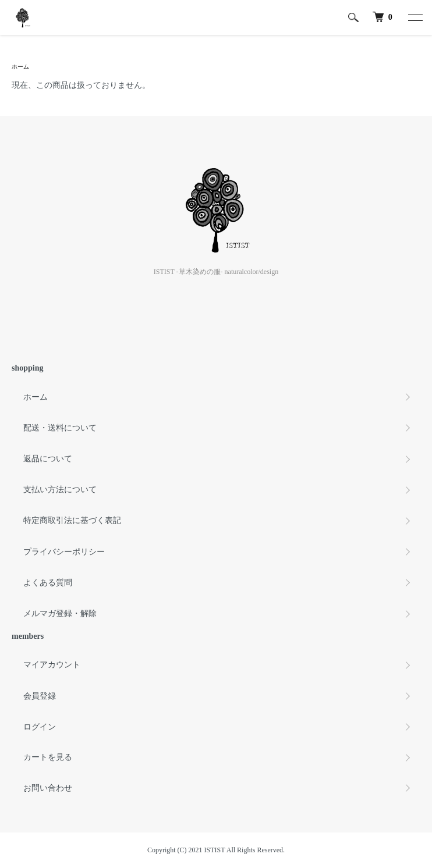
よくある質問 (48, 583)
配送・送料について (60, 428)
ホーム (20, 67)
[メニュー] (415, 17)
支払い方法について (60, 490)
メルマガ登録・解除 (60, 613)
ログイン (40, 727)
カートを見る (48, 757)
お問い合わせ (48, 788)
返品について (48, 459)
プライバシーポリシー (64, 552)
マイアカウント (52, 665)
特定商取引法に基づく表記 (72, 520)
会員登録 (40, 696)
